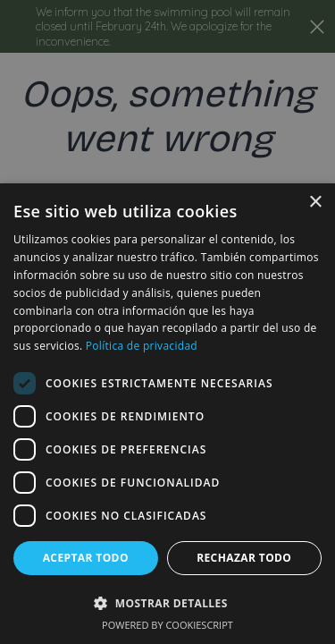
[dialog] (167, 414)
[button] (167, 602)
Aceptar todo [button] (86, 558)
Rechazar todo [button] (244, 558)
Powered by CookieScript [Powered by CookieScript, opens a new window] (167, 625)
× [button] (315, 203)
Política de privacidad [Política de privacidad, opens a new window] (142, 346)
